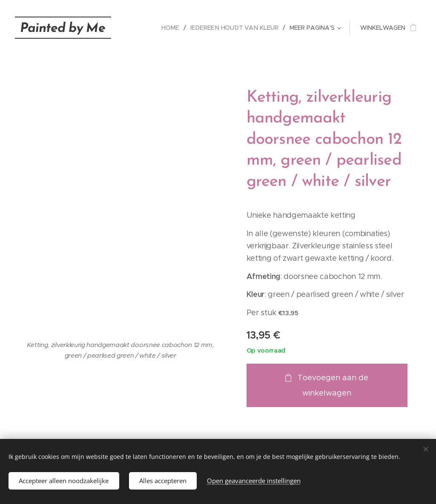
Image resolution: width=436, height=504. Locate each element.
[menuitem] (175, 28)
